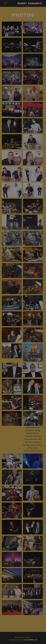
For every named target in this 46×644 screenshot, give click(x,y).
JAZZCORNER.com (31, 640)
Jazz (13, 640)
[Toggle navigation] (5, 3)
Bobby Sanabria (30, 3)
